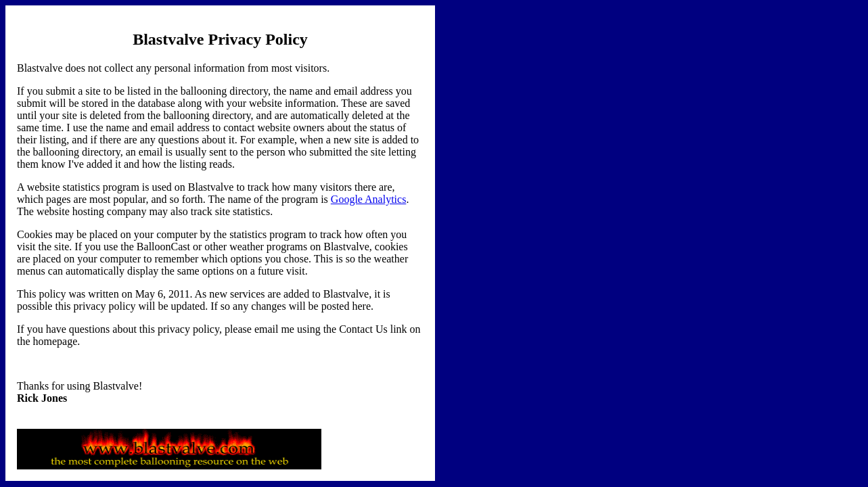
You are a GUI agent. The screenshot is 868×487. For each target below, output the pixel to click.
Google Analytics (369, 199)
